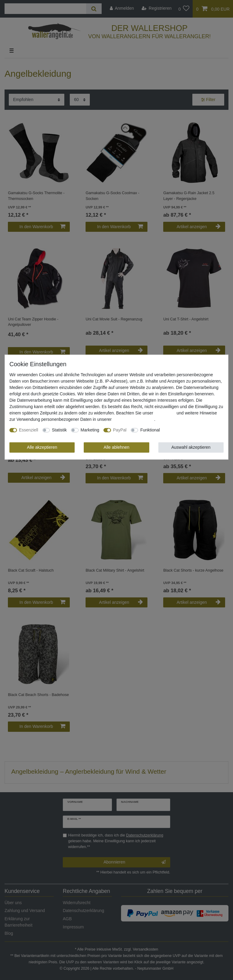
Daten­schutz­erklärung (133, 419)
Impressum (165, 413)
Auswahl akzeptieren (191, 447)
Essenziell (29, 430)
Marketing (90, 430)
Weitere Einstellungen (185, 430)
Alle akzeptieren (42, 447)
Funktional (150, 430)
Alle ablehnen (117, 447)
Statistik (59, 430)
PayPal (120, 430)
